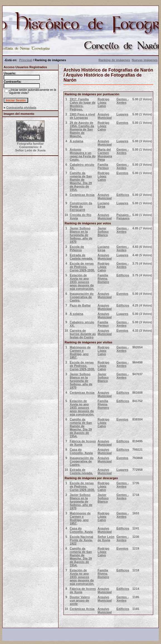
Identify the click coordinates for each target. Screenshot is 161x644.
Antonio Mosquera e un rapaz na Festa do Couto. (83, 155)
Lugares (122, 114)
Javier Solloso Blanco (103, 232)
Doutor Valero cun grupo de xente (80, 600)
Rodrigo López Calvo (103, 103)
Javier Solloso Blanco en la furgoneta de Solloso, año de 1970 (81, 235)
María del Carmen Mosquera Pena (105, 155)
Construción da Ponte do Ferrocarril (81, 206)
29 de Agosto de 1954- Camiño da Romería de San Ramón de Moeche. (82, 129)
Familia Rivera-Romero (103, 279)
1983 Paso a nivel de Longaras (82, 116)
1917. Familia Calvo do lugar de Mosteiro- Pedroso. (82, 104)
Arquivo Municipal (105, 116)
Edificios (123, 195)
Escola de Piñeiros (77, 248)
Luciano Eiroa (103, 205)
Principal (26, 60)
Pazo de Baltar (80, 305)
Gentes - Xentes (123, 101)
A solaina (76, 141)
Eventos (122, 123)
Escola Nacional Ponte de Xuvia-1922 (81, 540)
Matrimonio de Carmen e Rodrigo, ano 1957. (80, 352)
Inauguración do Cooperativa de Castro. (82, 297)
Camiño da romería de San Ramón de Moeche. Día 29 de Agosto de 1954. (81, 181)
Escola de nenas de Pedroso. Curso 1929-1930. (82, 267)
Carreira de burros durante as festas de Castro (83, 334)
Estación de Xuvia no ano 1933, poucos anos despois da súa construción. (82, 282)
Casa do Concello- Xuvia (81, 451)
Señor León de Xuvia (106, 538)
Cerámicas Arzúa (82, 195)
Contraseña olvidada (21, 108)
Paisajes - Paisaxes (124, 217)
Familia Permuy (103, 166)
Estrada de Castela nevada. (81, 257)
